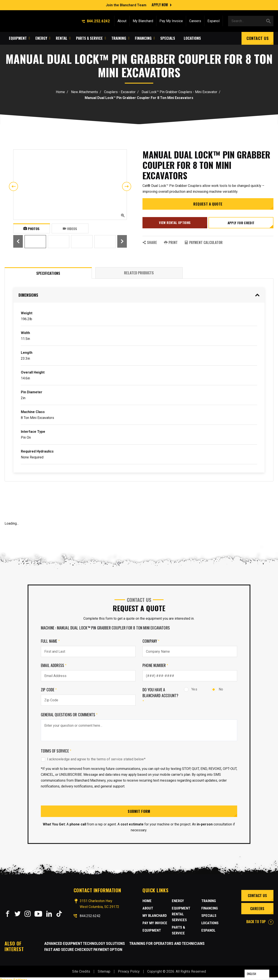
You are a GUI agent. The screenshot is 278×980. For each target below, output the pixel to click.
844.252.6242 (96, 20)
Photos (32, 228)
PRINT (171, 242)
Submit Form (139, 811)
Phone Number (155, 665)
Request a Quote (208, 206)
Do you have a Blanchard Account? (160, 695)
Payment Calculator (204, 242)
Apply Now (160, 4)
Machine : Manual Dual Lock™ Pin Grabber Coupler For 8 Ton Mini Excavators (105, 628)
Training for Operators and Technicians (167, 941)
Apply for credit (242, 224)
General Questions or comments (69, 715)
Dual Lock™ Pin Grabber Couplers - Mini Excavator (179, 92)
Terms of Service (56, 751)
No (217, 689)
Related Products (139, 273)
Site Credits (81, 969)
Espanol (213, 20)
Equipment (151, 931)
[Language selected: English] (257, 975)
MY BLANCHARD (154, 916)
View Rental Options (174, 224)
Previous (13, 186)
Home (60, 92)
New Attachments (84, 92)
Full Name (50, 641)
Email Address (54, 665)
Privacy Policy (129, 969)
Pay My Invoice (171, 20)
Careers (195, 20)
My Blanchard (143, 20)
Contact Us (258, 37)
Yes (190, 689)
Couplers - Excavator (120, 92)
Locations (210, 916)
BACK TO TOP (260, 922)
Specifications (48, 273)
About (122, 20)
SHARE (150, 242)
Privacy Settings (14, 977)
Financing (209, 901)
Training (179, 929)
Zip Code (49, 690)
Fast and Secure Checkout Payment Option (83, 947)
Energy (177, 901)
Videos (70, 228)
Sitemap (104, 969)
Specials (208, 909)
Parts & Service (184, 922)
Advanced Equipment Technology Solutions (85, 941)
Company (151, 641)
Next (127, 186)
